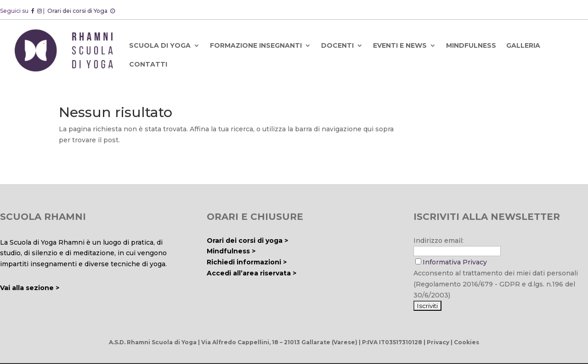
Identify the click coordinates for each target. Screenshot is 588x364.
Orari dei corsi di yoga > (247, 241)
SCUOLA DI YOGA (160, 45)
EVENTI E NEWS (400, 45)
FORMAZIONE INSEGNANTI (256, 45)
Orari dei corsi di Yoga (78, 11)
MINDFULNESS (471, 45)
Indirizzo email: (438, 241)
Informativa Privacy (455, 262)
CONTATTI (148, 64)
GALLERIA (523, 45)
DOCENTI (337, 45)
